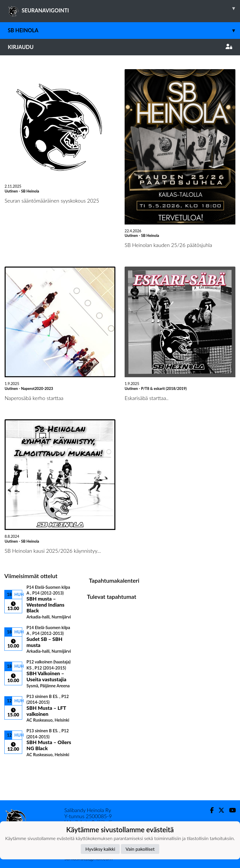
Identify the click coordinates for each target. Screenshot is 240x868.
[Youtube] (230, 810)
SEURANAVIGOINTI (124, 8)
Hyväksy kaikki (100, 849)
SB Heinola (124, 30)
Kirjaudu (120, 47)
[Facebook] (210, 810)
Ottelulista (19, 767)
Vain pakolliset (140, 849)
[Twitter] (219, 810)
